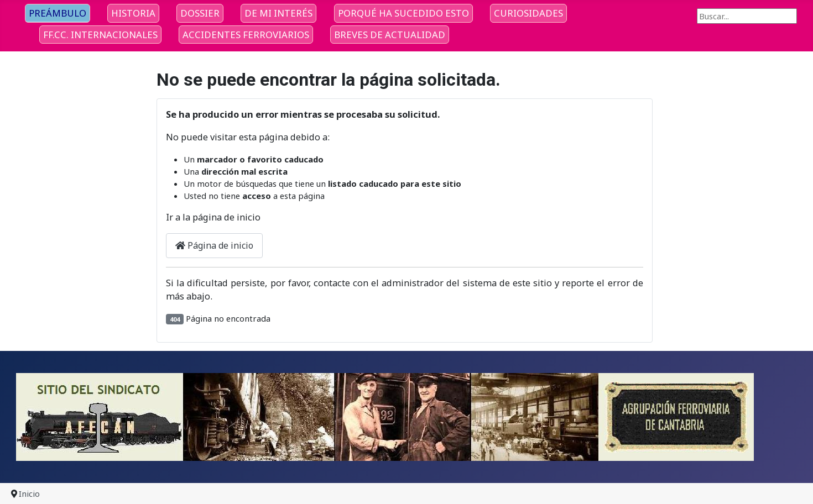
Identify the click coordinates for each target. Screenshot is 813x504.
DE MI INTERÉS (278, 13)
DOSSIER (200, 13)
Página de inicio (214, 245)
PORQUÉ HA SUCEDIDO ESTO (403, 13)
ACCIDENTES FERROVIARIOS (246, 35)
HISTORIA (133, 13)
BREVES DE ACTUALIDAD (390, 35)
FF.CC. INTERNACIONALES (100, 35)
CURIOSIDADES (528, 13)
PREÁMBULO (58, 13)
